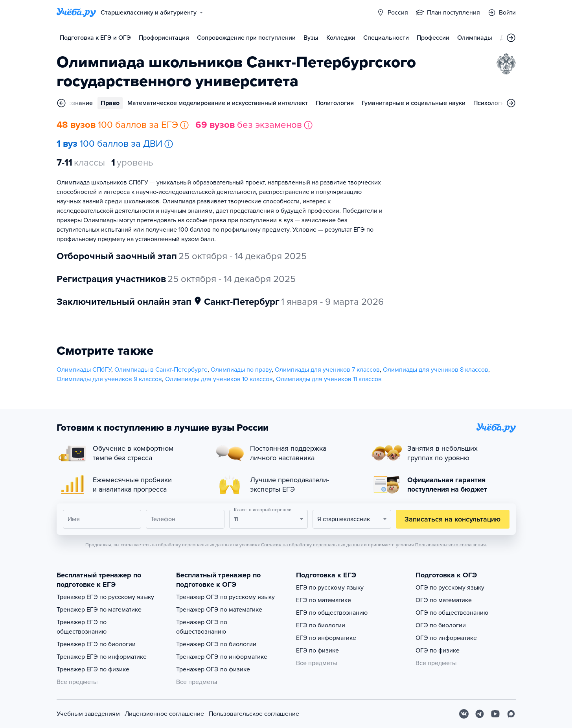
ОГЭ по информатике (446, 638)
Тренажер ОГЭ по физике (213, 669)
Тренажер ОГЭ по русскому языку (225, 597)
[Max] (511, 714)
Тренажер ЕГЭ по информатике (102, 657)
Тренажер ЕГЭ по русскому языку (105, 597)
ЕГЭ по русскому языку (330, 588)
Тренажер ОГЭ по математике (219, 610)
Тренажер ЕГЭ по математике (99, 610)
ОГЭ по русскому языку (450, 588)
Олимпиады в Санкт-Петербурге (161, 370)
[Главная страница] (76, 13)
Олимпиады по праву (241, 370)
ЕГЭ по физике (317, 651)
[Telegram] (480, 714)
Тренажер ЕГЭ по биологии (96, 644)
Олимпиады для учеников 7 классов (327, 370)
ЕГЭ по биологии (321, 625)
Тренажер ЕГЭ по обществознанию (82, 627)
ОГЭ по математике (444, 600)
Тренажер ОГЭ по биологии (216, 644)
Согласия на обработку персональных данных (312, 545)
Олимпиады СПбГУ (84, 370)
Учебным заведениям (88, 714)
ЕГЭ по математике (324, 600)
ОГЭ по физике (438, 651)
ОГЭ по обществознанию (452, 613)
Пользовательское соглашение (254, 714)
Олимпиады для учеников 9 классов (109, 379)
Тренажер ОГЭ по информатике (222, 657)
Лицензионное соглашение (164, 714)
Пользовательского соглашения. (451, 545)
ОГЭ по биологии (441, 625)
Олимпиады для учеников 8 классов (436, 370)
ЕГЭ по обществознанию (332, 613)
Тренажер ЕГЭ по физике (93, 669)
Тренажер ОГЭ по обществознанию (202, 627)
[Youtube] (495, 714)
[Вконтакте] (464, 714)
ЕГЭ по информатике (326, 638)
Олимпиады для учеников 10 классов (219, 379)
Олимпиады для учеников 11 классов (329, 379)
